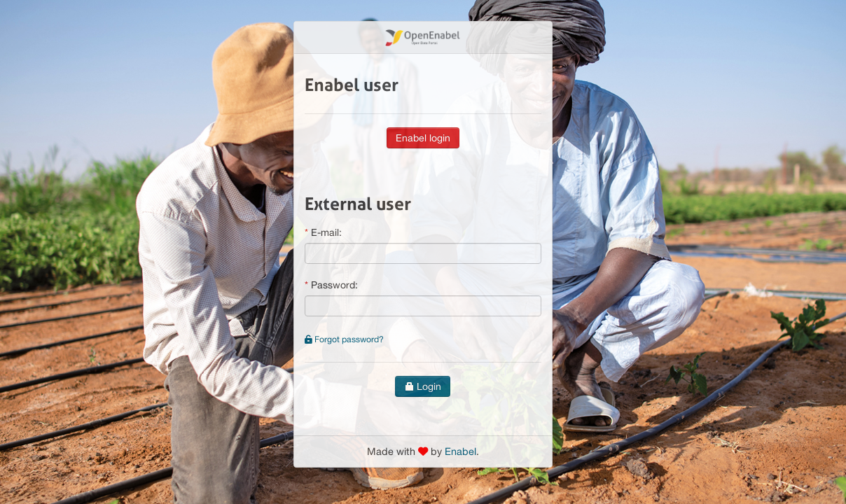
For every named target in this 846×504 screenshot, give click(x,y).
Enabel (460, 451)
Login (423, 386)
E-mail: (326, 232)
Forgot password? (344, 339)
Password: (334, 285)
